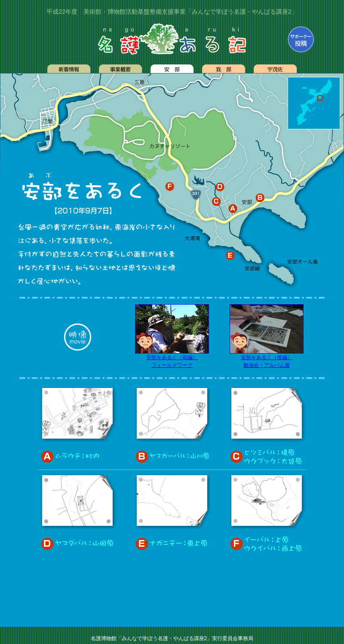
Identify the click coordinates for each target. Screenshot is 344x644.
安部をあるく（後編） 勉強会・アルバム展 (267, 359)
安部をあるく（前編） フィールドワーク (172, 359)
